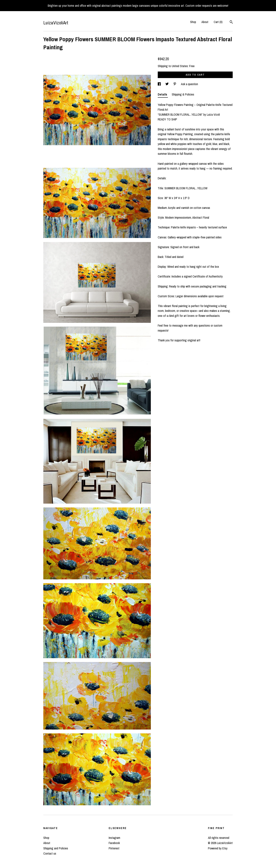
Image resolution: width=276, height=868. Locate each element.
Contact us (50, 853)
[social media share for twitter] (167, 84)
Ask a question (189, 84)
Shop (193, 22)
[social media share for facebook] (160, 84)
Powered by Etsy (218, 848)
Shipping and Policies (56, 848)
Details (163, 94)
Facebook (114, 843)
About (205, 22)
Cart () (218, 22)
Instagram (114, 838)
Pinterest (114, 848)
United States (180, 66)
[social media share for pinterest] (175, 84)
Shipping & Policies (183, 94)
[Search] (231, 22)
